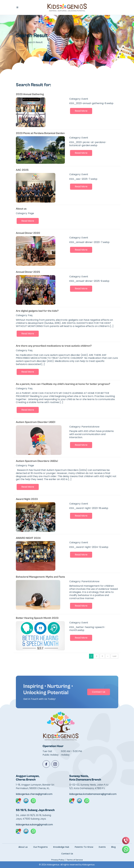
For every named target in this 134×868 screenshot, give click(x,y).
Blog (113, 847)
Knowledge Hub (61, 847)
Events (102, 847)
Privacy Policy (58, 860)
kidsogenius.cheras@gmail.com (34, 794)
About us (23, 847)
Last (114, 656)
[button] (17, 7)
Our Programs (40, 847)
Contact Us (99, 692)
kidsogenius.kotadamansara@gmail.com (89, 794)
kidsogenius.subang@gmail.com (34, 825)
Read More (81, 111)
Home (19, 42)
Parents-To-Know (84, 847)
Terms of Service (75, 860)
